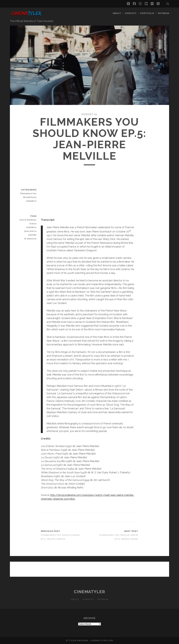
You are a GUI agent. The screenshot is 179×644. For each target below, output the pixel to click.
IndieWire (31, 201)
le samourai (30, 239)
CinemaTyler (89, 592)
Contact (131, 13)
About (117, 13)
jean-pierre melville (30, 233)
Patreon (164, 13)
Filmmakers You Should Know (28, 195)
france (33, 224)
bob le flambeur (28, 220)
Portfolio (147, 13)
